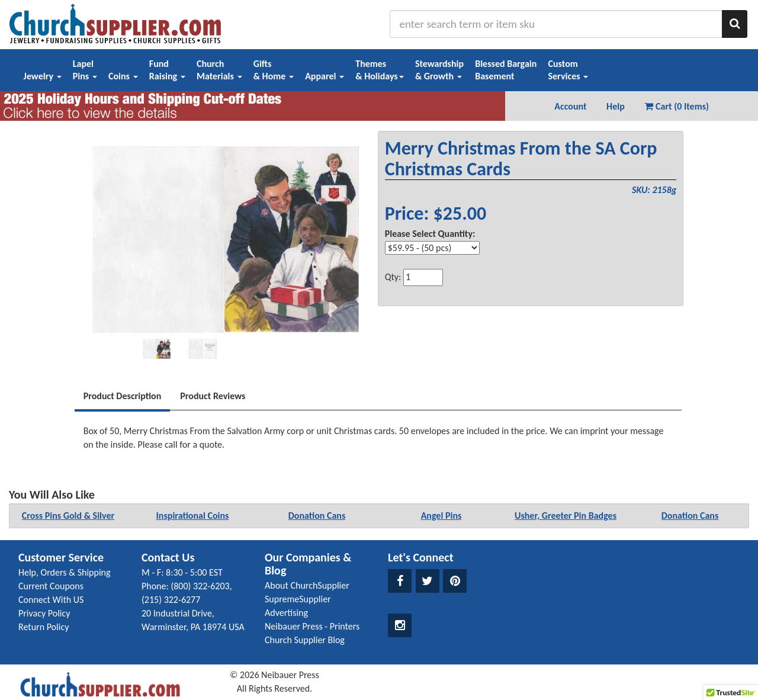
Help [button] (616, 106)
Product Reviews (213, 396)
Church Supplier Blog (305, 640)
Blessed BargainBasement (506, 70)
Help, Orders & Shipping (65, 572)
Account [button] (570, 106)
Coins (123, 76)
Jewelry (43, 76)
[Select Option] (432, 248)
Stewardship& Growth (439, 70)
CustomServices (568, 70)
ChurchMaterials (219, 70)
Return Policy (44, 627)
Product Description (123, 396)
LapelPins (85, 70)
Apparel (325, 76)
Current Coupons (51, 586)
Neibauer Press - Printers (312, 626)
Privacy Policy (44, 613)
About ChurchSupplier (307, 585)
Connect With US (51, 600)
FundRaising (167, 70)
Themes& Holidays (380, 70)
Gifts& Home (274, 70)
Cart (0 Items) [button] (677, 106)
